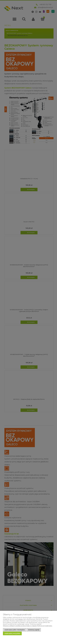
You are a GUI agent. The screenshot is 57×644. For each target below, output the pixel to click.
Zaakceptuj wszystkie (12, 633)
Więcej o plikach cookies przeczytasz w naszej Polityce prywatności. (28, 626)
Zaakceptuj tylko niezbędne (15, 630)
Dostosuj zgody (34, 630)
